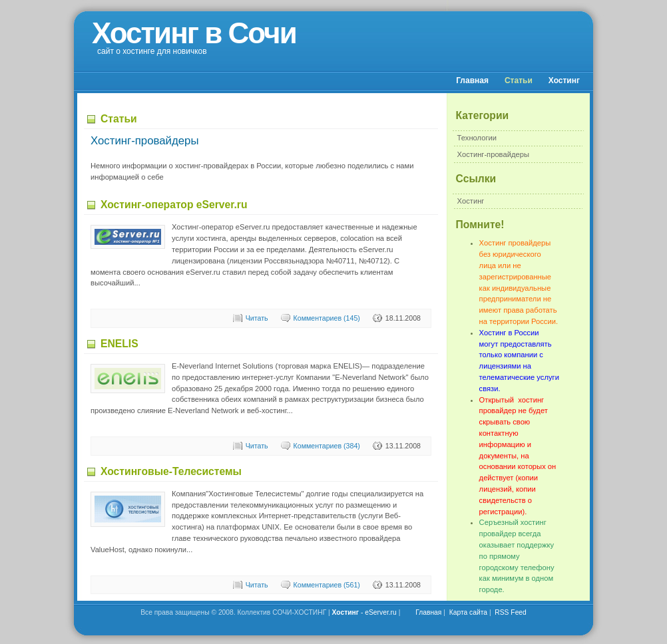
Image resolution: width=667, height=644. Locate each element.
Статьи (519, 80)
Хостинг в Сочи (194, 33)
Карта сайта (468, 612)
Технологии (477, 138)
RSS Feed (511, 612)
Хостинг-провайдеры (493, 154)
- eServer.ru (364, 612)
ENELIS (119, 344)
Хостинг (564, 80)
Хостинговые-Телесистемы (171, 471)
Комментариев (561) (327, 585)
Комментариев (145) (327, 318)
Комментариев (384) (327, 446)
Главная (472, 80)
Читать (257, 318)
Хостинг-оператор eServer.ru (174, 205)
